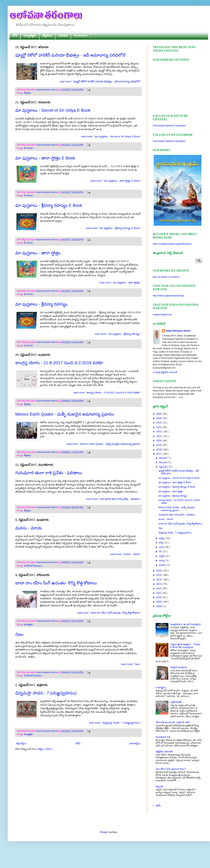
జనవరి (162, 565)
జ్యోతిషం (47, 35)
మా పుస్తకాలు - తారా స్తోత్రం (38, 253)
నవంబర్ (163, 462)
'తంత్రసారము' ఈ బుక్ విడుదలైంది (185, 624)
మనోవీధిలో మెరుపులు (33, 566)
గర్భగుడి (159, 786)
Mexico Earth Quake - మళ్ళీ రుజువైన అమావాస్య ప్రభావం (65, 414)
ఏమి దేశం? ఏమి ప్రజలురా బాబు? (171, 769)
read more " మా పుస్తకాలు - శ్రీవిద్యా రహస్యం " (118, 334)
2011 (159, 593)
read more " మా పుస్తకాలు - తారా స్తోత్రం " (120, 283)
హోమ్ (78, 743)
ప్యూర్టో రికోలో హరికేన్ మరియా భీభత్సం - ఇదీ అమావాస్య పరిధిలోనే (70, 55)
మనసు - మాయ (29, 528)
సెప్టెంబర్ (163, 467)
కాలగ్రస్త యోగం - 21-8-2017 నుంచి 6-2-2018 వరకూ (59, 363)
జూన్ (162, 547)
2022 (159, 432)
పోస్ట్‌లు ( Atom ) (45, 749)
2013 (159, 584)
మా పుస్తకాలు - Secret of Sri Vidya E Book (53, 110)
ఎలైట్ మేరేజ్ (176, 702)
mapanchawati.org (162, 315)
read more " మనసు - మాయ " (126, 554)
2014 (159, 580)
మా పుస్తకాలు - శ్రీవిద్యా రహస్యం (41, 304)
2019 (159, 445)
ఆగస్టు (162, 538)
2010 (159, 597)
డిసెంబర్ (163, 458)
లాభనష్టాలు (161, 688)
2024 (159, 423)
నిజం (19, 634)
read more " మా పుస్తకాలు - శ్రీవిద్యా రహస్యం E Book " (113, 228)
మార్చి (162, 561)
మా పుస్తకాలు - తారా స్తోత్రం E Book (45, 158)
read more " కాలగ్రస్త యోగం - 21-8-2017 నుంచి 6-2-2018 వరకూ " (107, 393)
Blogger (104, 832)
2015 (159, 575)
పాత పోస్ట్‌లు (135, 743)
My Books (81, 35)
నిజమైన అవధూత (178, 667)
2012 (159, 588)
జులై (161, 543)
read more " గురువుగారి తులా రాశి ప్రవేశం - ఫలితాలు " (114, 499)
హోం (15, 35)
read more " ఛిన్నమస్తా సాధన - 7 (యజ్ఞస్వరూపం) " (115, 723)
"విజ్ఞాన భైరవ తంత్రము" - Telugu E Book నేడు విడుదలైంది (185, 646)
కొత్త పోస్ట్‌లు (21, 743)
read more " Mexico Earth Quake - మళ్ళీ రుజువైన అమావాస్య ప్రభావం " (104, 444)
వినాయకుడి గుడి (163, 737)
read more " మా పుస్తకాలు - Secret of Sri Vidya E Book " (111, 136)
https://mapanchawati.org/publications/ (172, 244)
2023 (159, 427)
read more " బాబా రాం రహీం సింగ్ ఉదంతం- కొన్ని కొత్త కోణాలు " (109, 613)
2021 (159, 436)
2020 (159, 441)
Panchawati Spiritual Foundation (169, 126)
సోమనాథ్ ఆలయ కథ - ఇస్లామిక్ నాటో (172, 722)
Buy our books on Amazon (166, 277)
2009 (159, 602)
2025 (159, 418)
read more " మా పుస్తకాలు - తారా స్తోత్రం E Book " (116, 181)
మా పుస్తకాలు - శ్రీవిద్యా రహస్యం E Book (49, 205)
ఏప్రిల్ (162, 556)
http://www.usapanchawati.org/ (168, 296)
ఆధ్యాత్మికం (30, 35)
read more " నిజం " (131, 664)
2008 (159, 606)
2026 (159, 414)
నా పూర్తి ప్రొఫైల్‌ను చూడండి (165, 372)
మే (161, 552)
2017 (159, 454)
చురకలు (63, 35)
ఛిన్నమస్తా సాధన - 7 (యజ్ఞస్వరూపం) (46, 693)
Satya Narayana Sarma (47, 90)
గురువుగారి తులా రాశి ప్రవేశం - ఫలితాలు (49, 473)
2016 (159, 571)
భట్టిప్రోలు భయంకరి (164, 752)
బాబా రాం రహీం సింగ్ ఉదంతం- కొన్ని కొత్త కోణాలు (56, 583)
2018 (159, 450)
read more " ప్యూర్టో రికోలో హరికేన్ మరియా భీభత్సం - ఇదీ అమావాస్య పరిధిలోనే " (100, 81)
